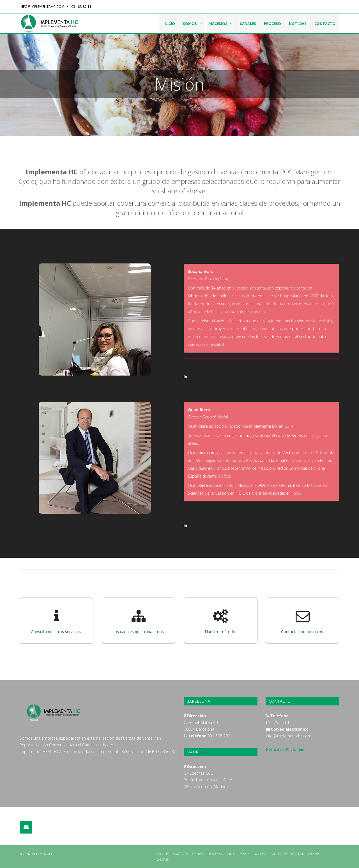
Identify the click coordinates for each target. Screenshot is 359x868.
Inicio (169, 24)
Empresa (198, 854)
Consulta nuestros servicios (56, 632)
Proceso (272, 24)
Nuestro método (221, 632)
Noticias (298, 24)
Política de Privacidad (285, 749)
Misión (245, 854)
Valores (163, 859)
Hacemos (221, 24)
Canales (248, 24)
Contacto (325, 24)
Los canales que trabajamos (139, 632)
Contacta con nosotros (303, 632)
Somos (193, 24)
